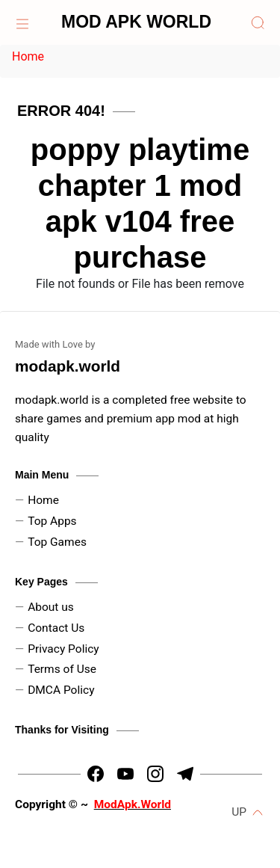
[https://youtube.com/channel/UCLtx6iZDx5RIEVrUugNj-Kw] (125, 774)
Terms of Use (62, 669)
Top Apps (52, 521)
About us (51, 607)
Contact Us (56, 628)
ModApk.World (133, 804)
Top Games (57, 542)
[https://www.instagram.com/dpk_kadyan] (155, 774)
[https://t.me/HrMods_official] (185, 774)
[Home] (22, 22)
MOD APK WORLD (136, 22)
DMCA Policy (61, 690)
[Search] (258, 22)
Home (28, 56)
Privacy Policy (63, 649)
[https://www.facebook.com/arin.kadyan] (96, 774)
